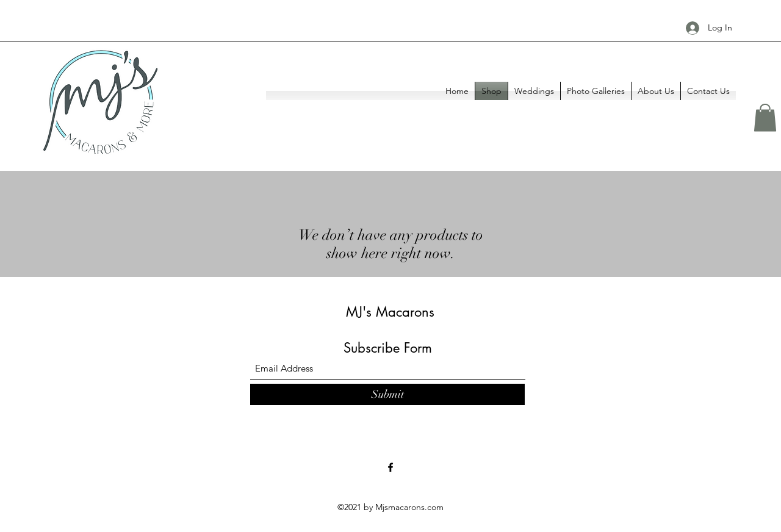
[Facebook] (390, 467)
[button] (765, 117)
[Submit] (387, 394)
